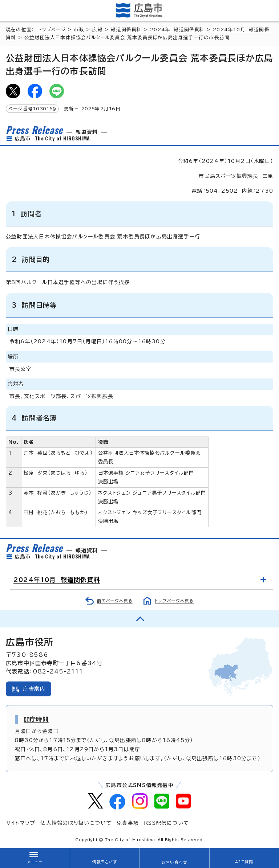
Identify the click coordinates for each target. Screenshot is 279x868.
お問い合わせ (174, 862)
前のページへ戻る (115, 601)
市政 (79, 30)
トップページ (52, 30)
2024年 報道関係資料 (177, 30)
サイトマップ (21, 823)
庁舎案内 (34, 689)
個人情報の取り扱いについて (76, 823)
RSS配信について (166, 823)
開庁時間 (36, 719)
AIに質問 (244, 862)
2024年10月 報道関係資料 (57, 580)
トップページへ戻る (174, 601)
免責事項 (128, 823)
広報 (97, 30)
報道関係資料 (126, 30)
